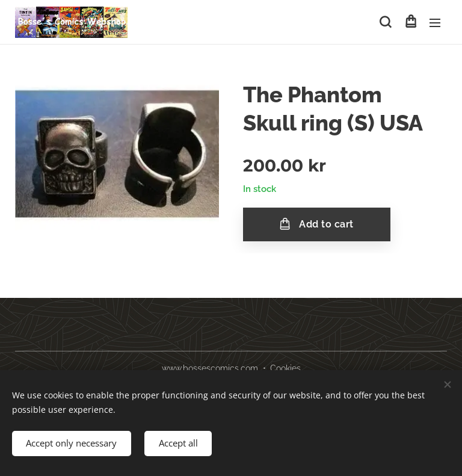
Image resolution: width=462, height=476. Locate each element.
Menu (435, 23)
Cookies (285, 368)
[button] (385, 22)
